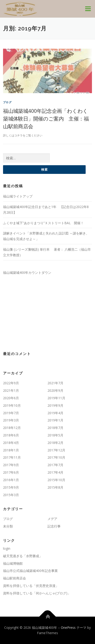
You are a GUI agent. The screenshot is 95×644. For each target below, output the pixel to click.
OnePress (68, 628)
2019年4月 (55, 413)
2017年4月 (55, 472)
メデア (52, 519)
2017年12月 (56, 450)
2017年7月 (55, 465)
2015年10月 (56, 480)
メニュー (88, 9)
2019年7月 (11, 413)
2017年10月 (56, 457)
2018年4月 (11, 443)
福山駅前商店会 (15, 578)
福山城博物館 (13, 563)
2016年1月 (11, 480)
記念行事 (54, 526)
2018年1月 (11, 450)
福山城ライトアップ (18, 196)
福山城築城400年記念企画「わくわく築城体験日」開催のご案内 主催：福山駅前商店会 (46, 118)
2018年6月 (11, 435)
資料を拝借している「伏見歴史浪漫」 (31, 586)
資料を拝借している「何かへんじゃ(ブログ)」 (37, 593)
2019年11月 (56, 398)
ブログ (7, 102)
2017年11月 (12, 457)
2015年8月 (55, 487)
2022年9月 (11, 383)
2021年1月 (11, 390)
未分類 (8, 526)
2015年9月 (11, 487)
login (7, 548)
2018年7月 (55, 428)
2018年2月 (55, 443)
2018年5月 (55, 435)
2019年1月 (55, 420)
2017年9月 (11, 465)
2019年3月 (11, 420)
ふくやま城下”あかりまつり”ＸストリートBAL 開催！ (43, 223)
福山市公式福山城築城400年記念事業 (30, 571)
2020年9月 (55, 390)
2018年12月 (12, 428)
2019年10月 (12, 405)
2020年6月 (11, 398)
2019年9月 (55, 405)
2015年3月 (11, 495)
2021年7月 (55, 383)
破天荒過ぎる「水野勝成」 (23, 556)
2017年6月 (11, 472)
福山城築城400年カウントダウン (27, 273)
